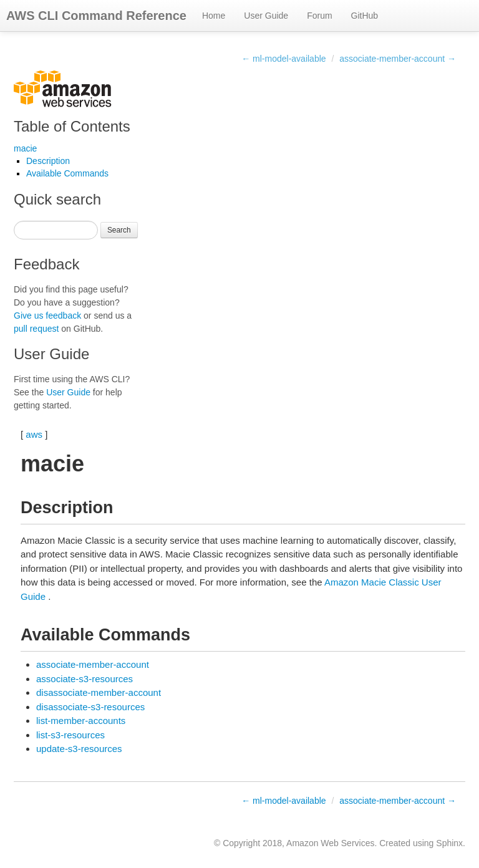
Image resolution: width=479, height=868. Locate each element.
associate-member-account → (398, 59)
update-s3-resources (79, 749)
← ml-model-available (283, 59)
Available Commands (67, 173)
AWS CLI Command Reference (96, 16)
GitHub (365, 16)
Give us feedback (47, 316)
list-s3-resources (70, 735)
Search (119, 230)
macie (25, 148)
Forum (319, 16)
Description (48, 161)
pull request (36, 329)
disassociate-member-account (99, 692)
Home (214, 16)
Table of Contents (72, 126)
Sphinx (449, 843)
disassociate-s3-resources (90, 707)
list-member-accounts (81, 721)
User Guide (266, 16)
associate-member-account (93, 664)
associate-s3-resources (85, 679)
